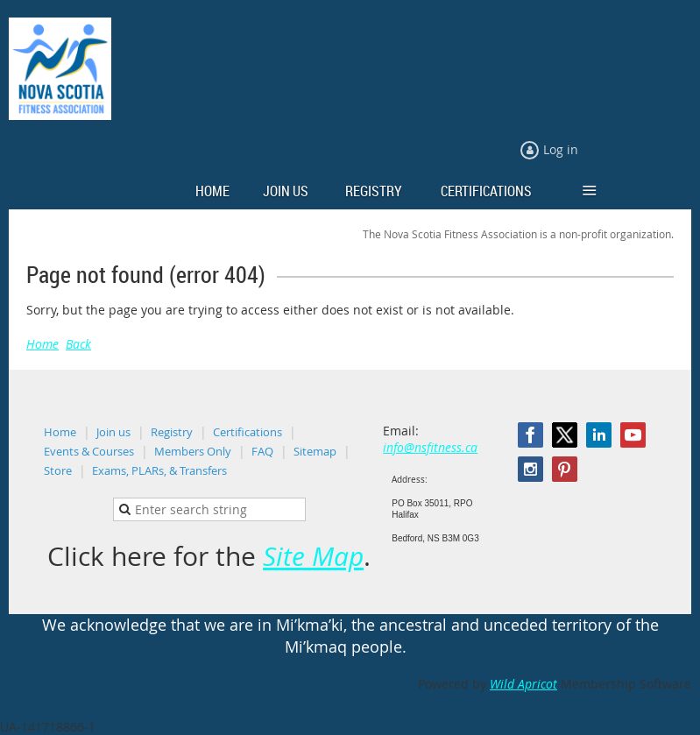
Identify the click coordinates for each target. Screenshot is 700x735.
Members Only (193, 451)
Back (78, 344)
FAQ (262, 451)
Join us (113, 432)
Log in (561, 149)
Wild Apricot (523, 684)
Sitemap (315, 451)
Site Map (313, 556)
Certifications (247, 432)
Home (42, 344)
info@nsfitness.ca (430, 447)
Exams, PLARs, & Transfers (159, 470)
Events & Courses (89, 451)
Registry (172, 432)
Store (58, 470)
